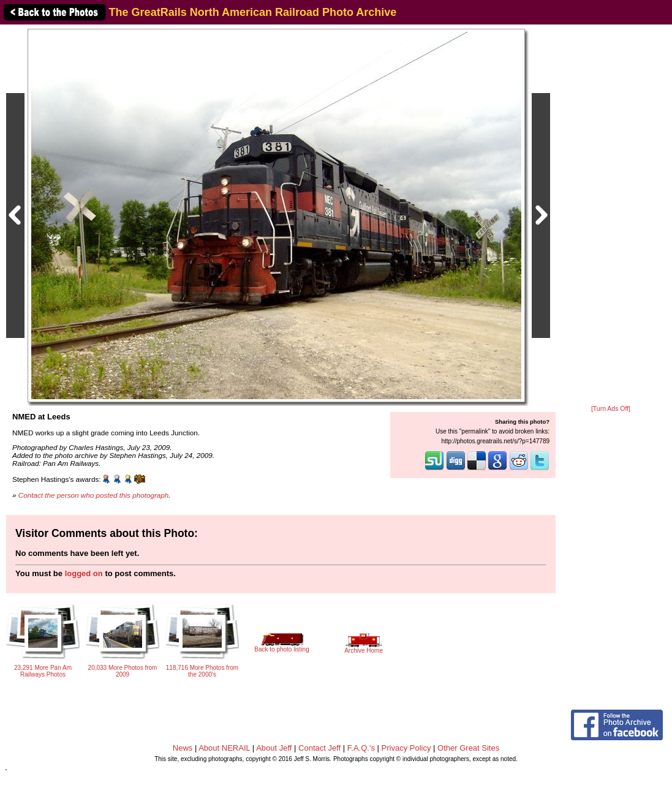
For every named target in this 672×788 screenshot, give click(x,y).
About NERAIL (224, 748)
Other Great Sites (468, 748)
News (183, 748)
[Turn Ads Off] (611, 409)
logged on (84, 573)
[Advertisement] (611, 216)
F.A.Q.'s (361, 748)
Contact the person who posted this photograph (94, 495)
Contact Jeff (319, 748)
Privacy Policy (406, 748)
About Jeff (274, 748)
